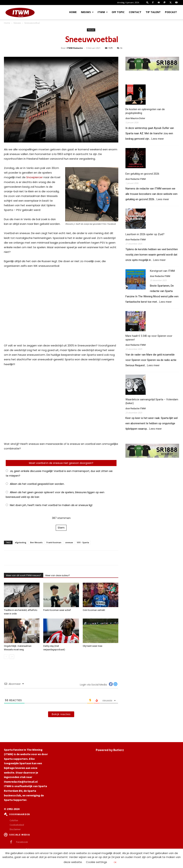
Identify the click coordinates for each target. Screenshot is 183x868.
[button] (147, 2)
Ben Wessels (36, 542)
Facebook (22, 842)
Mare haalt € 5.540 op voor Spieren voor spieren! (149, 338)
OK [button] (115, 862)
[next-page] (12, 657)
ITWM (103, 12)
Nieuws (87, 12)
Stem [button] (61, 528)
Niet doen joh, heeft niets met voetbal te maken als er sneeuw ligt (51, 505)
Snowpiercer (34, 177)
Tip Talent (153, 12)
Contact (135, 12)
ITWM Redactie (75, 48)
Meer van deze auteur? (58, 575)
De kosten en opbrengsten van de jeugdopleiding (145, 111)
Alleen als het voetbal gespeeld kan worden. (37, 484)
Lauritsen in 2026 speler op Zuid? (145, 234)
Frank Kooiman (54, 542)
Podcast (171, 12)
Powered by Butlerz (110, 750)
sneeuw (69, 542)
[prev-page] (6, 657)
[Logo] (20, 12)
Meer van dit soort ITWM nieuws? (24, 575)
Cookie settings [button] (97, 862)
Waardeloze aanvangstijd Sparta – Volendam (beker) (152, 401)
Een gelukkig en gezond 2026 (142, 174)
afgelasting (21, 542)
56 (120, 48)
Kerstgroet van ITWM (162, 271)
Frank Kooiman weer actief (57, 610)
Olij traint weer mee (92, 646)
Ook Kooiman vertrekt (94, 610)
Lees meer (158, 139)
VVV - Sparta (83, 542)
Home (73, 12)
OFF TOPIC (118, 12)
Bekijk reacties (61, 714)
